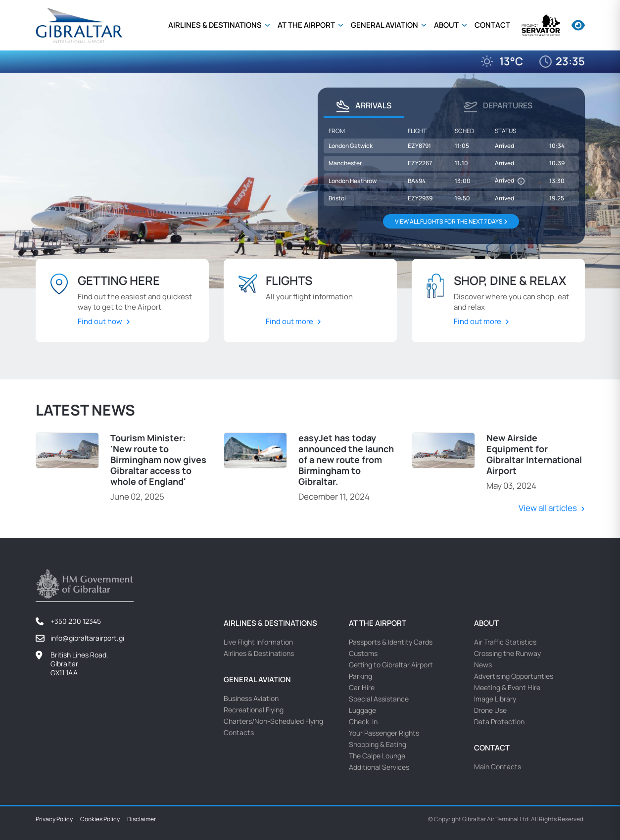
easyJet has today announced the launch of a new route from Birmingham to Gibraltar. (346, 459)
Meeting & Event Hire (507, 686)
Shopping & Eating (378, 743)
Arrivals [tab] (364, 106)
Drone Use (490, 709)
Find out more (289, 321)
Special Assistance (379, 698)
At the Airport (307, 25)
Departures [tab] (498, 106)
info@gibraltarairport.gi (87, 637)
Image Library (495, 698)
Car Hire (362, 686)
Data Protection (499, 721)
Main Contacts (498, 766)
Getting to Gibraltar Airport (391, 664)
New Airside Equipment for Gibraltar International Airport (534, 454)
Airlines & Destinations (216, 25)
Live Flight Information (258, 641)
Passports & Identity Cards (391, 641)
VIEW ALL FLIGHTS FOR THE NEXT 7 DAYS (451, 221)
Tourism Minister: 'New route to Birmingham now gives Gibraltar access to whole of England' (158, 459)
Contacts (239, 731)
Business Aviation (251, 697)
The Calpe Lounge (377, 755)
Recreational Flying (254, 709)
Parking (360, 675)
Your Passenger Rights (384, 732)
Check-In (363, 721)
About (447, 25)
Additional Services (379, 766)
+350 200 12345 (76, 620)
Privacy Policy (54, 818)
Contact (492, 25)
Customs (363, 652)
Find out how (100, 321)
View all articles (548, 507)
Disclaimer (142, 818)
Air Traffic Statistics (505, 641)
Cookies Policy (100, 818)
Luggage (362, 709)
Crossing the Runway (507, 652)
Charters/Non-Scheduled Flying (273, 720)
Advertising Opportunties (514, 675)
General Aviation (385, 25)
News (483, 664)
